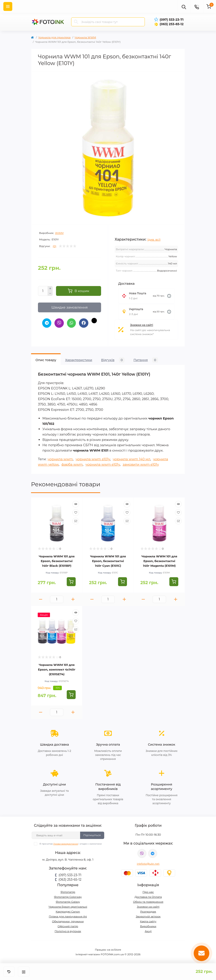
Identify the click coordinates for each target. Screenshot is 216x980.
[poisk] (184, 6)
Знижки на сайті (142, 325)
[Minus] (50, 294)
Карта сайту (148, 921)
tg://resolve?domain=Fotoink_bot (153, 853)
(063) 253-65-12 (171, 24)
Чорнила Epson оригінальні (68, 907)
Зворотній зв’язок (148, 916)
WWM (59, 233)
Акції (148, 931)
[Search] (76, 22)
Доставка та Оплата (148, 897)
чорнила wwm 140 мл (131, 459)
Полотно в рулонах (68, 931)
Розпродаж (148, 911)
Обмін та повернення (148, 902)
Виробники (148, 926)
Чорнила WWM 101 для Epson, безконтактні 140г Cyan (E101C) (108, 561)
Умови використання (66, 844)
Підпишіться (92, 835)
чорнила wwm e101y (93, 459)
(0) (54, 246)
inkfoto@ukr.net (148, 864)
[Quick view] (76, 504)
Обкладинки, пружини (68, 921)
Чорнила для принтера (54, 37)
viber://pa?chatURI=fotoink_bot (142, 853)
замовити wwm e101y (141, 464)
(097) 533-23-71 (171, 20)
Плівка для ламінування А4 (68, 916)
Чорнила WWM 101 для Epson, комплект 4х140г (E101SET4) (57, 669)
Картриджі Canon (68, 911)
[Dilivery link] (169, 296)
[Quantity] (43, 291)
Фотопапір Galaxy (68, 902)
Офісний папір (68, 926)
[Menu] (8, 6)
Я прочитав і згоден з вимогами (71, 844)
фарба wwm (72, 464)
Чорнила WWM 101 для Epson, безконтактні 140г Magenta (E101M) (159, 561)
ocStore (116, 950)
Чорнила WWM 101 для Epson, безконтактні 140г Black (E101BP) (57, 561)
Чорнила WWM (85, 37)
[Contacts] (197, 6)
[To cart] (71, 582)
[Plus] (50, 288)
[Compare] (76, 521)
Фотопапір (68, 892)
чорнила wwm (60, 459)
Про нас (148, 892)
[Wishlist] (76, 513)
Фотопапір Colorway (68, 897)
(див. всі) (154, 239)
